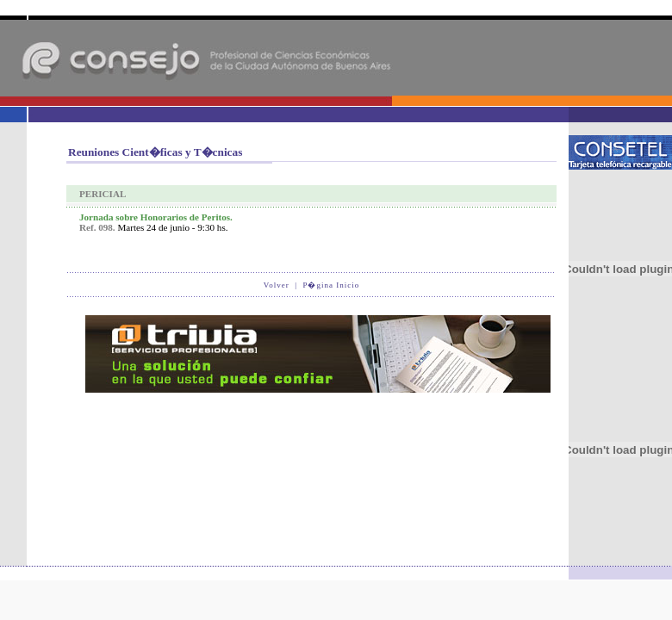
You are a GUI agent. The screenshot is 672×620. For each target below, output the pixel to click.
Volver (277, 285)
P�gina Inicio (331, 285)
